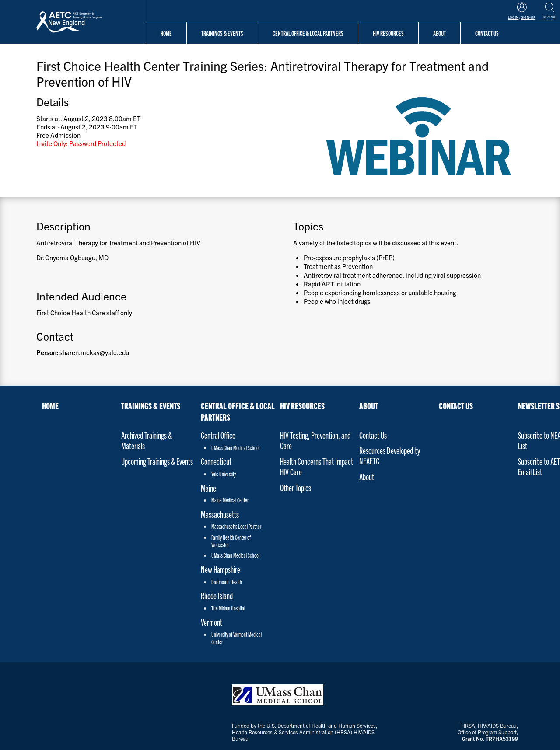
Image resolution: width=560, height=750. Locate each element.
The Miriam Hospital (228, 608)
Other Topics (296, 487)
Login (513, 17)
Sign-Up (528, 17)
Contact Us (373, 435)
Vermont (212, 622)
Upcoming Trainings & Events (157, 461)
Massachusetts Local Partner (236, 526)
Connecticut (216, 461)
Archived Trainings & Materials (147, 440)
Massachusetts (220, 514)
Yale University (224, 474)
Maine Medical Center (230, 500)
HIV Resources (388, 33)
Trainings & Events (222, 33)
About (369, 405)
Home (166, 33)
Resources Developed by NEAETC (390, 455)
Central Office (218, 435)
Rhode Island (217, 595)
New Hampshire (220, 569)
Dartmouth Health (227, 582)
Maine (208, 488)
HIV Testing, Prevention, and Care (315, 440)
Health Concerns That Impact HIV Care (317, 466)
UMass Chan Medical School (235, 448)
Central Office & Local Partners (308, 33)
